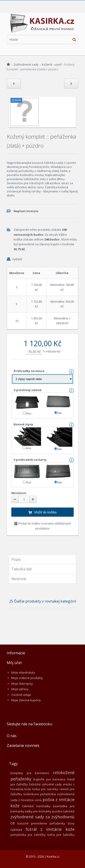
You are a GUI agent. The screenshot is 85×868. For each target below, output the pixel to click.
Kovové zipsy (24, 424)
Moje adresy (20, 689)
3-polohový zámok (28, 390)
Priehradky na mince (29, 371)
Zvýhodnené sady (26, 64)
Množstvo (19, 493)
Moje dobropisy (22, 684)
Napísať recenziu (26, 211)
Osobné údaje (21, 695)
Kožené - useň (52, 64)
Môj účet (14, 663)
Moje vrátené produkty (27, 678)
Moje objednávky (23, 672)
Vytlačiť (17, 259)
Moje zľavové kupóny (26, 700)
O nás (12, 736)
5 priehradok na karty (30, 460)
